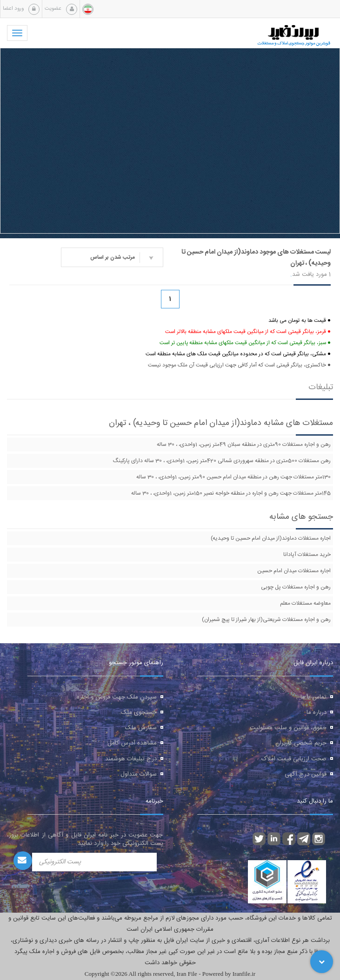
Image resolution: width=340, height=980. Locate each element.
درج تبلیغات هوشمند (131, 759)
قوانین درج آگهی (306, 774)
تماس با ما (313, 697)
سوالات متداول (139, 774)
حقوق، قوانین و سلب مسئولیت (288, 728)
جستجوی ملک (139, 712)
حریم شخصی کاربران (301, 743)
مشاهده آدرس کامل (132, 743)
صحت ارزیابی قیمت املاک (294, 759)
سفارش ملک (141, 728)
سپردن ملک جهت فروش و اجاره (117, 697)
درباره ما (317, 712)
